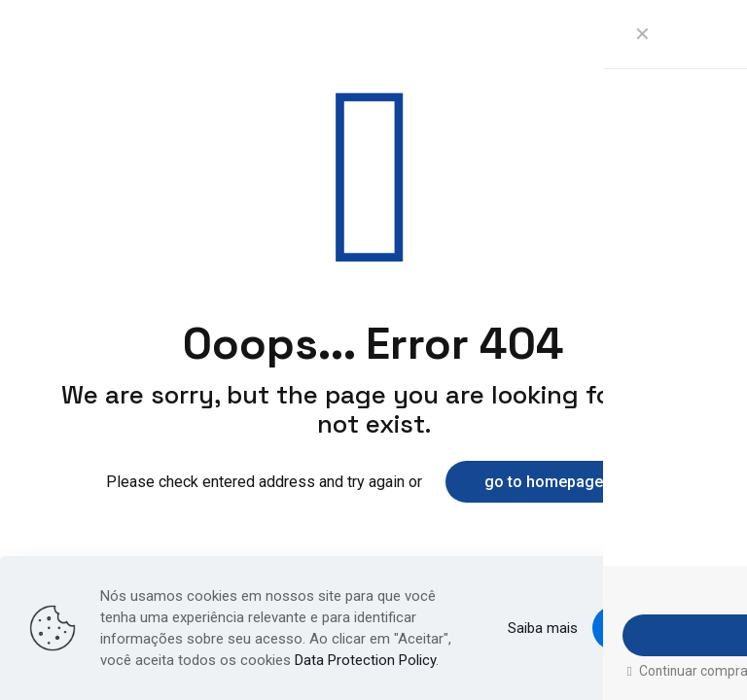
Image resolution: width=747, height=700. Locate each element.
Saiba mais (543, 628)
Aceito (655, 628)
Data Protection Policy (365, 660)
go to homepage (544, 482)
